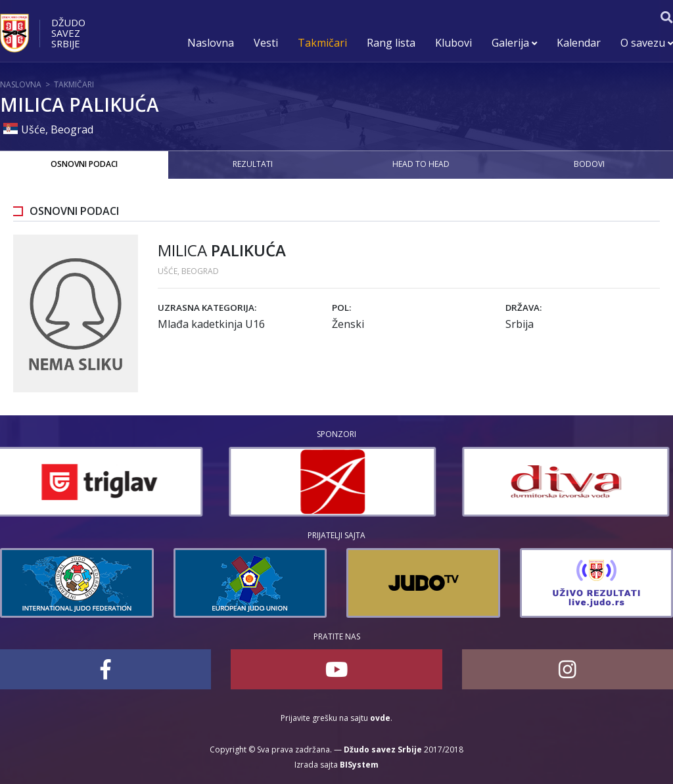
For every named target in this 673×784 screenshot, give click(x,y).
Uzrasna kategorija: (207, 308)
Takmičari (322, 43)
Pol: (341, 308)
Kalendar (579, 43)
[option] (104, 482)
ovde (380, 718)
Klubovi (453, 43)
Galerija (514, 43)
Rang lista (391, 43)
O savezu (647, 43)
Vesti (266, 43)
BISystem (359, 765)
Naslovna (211, 43)
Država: (523, 308)
